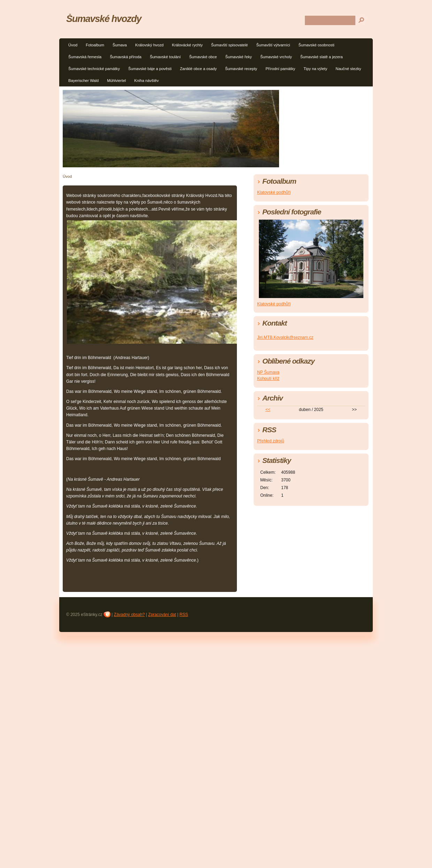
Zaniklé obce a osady (198, 69)
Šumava (120, 45)
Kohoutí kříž (268, 379)
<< (268, 410)
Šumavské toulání (165, 57)
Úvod (73, 45)
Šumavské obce (203, 57)
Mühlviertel (116, 81)
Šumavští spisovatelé (230, 45)
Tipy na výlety (315, 69)
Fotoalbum (95, 45)
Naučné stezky (348, 69)
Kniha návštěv (146, 81)
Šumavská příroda (126, 57)
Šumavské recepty (241, 69)
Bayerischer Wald (83, 81)
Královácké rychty (187, 45)
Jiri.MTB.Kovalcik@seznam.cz (285, 337)
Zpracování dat (162, 615)
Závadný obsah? (129, 615)
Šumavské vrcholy (276, 57)
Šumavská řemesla (85, 57)
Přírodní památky (280, 69)
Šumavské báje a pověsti (150, 69)
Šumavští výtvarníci (273, 45)
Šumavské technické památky (94, 69)
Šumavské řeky (238, 57)
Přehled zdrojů (271, 441)
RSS (184, 615)
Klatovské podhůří (274, 192)
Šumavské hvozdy (104, 19)
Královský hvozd (149, 45)
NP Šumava (268, 372)
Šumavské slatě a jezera (322, 57)
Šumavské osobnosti (317, 45)
